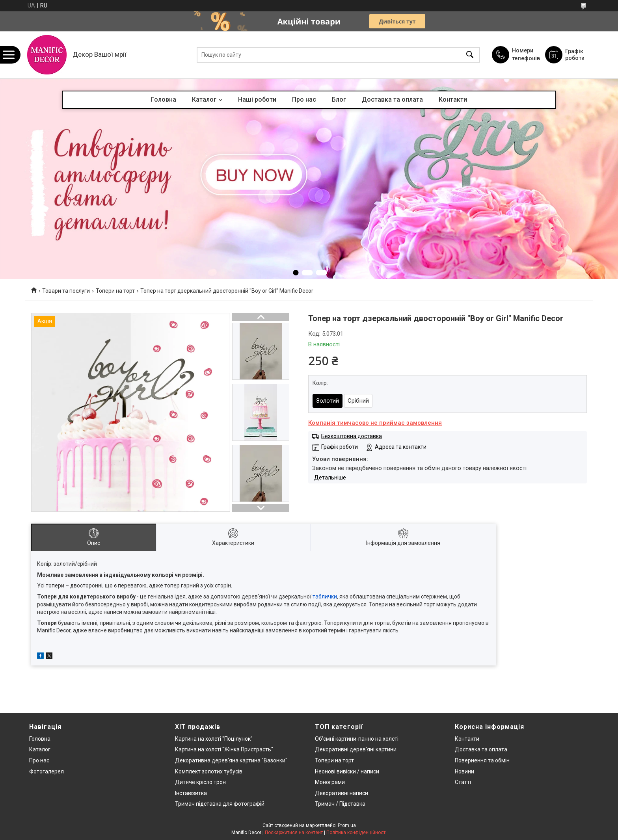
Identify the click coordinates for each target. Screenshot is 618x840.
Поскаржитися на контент (294, 833)
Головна (164, 99)
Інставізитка (191, 793)
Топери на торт (115, 291)
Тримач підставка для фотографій (220, 804)
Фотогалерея (47, 771)
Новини (464, 771)
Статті (463, 782)
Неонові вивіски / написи (347, 771)
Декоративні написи (342, 793)
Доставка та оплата (392, 99)
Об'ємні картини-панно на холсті (357, 739)
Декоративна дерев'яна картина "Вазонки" (231, 760)
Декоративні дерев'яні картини (356, 749)
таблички (325, 597)
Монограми (330, 782)
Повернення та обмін (482, 760)
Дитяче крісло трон (200, 782)
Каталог (204, 99)
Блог (339, 99)
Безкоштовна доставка (352, 436)
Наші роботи (257, 99)
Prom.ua (347, 825)
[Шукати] (470, 55)
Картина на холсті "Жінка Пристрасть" (224, 749)
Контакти (453, 99)
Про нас (304, 99)
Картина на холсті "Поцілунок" (214, 739)
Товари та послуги (66, 291)
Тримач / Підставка (340, 804)
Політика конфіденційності (356, 833)
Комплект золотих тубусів (209, 771)
